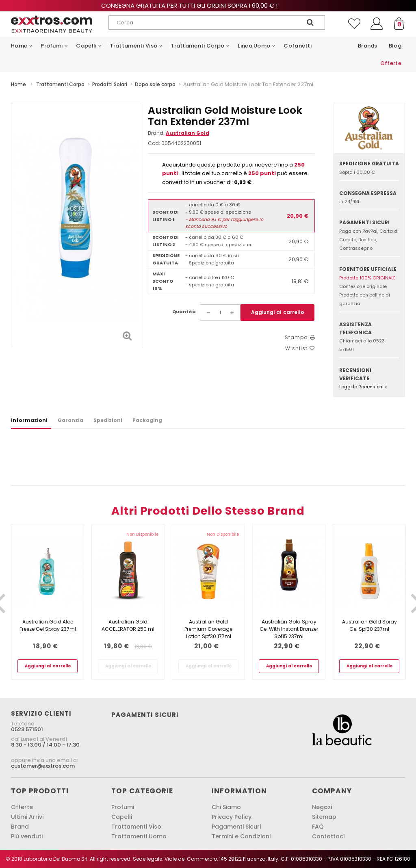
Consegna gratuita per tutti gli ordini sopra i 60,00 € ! (208, 5)
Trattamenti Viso (136, 827)
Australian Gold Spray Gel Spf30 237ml (369, 625)
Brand (20, 827)
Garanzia (70, 420)
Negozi (322, 807)
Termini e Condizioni (241, 836)
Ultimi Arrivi (27, 817)
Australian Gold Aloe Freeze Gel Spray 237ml (48, 625)
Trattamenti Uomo (139, 836)
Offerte (22, 807)
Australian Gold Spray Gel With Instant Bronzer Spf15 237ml (289, 629)
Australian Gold (187, 133)
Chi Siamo (226, 807)
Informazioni (29, 420)
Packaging (147, 420)
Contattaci (328, 836)
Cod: (154, 143)
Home (18, 84)
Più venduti (27, 836)
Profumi (123, 807)
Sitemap (324, 817)
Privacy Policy (232, 817)
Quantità (184, 312)
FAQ (318, 827)
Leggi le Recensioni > (363, 387)
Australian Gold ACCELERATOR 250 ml (128, 625)
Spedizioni (108, 420)
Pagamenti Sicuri (236, 827)
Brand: (179, 133)
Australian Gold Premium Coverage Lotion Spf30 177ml (208, 629)
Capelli (122, 817)
